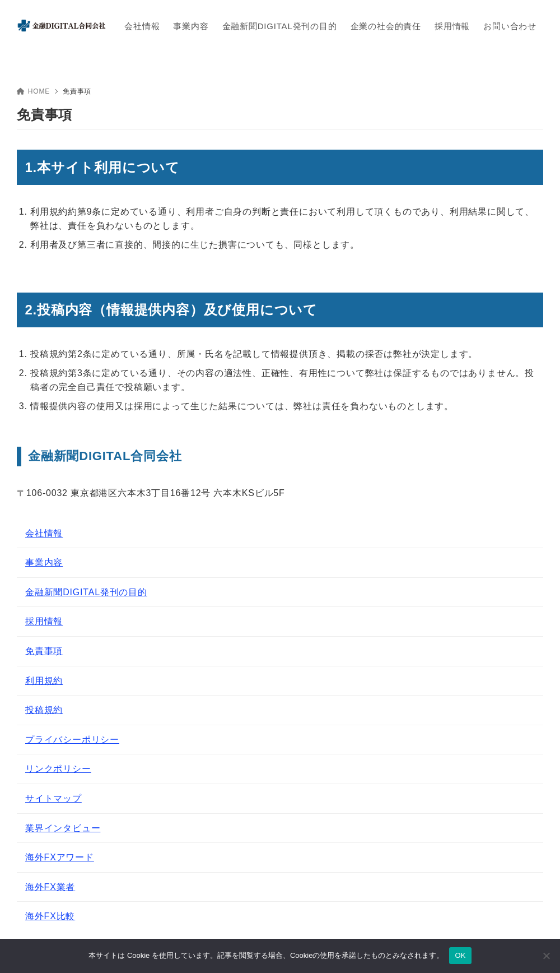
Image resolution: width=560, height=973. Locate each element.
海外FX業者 (50, 887)
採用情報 (44, 621)
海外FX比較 (50, 916)
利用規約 (44, 681)
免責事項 (44, 651)
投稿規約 (44, 710)
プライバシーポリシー (72, 740)
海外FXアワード (60, 857)
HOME (33, 91)
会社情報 (44, 533)
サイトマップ (53, 798)
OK (460, 955)
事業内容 (44, 562)
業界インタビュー (63, 828)
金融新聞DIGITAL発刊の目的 (86, 592)
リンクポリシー (58, 769)
